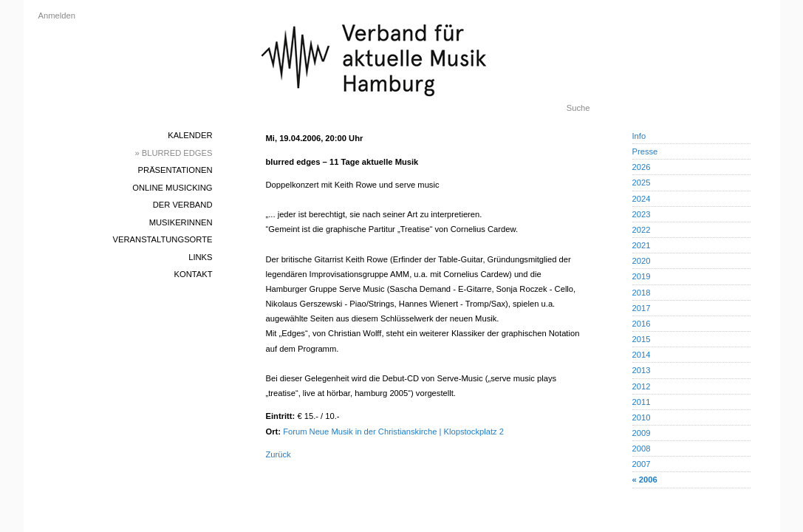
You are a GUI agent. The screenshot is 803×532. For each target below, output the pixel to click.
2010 (642, 417)
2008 (642, 449)
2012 (642, 386)
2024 (642, 199)
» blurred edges (173, 153)
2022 (642, 230)
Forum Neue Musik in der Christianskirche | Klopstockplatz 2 (393, 432)
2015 (642, 339)
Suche (578, 108)
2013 (642, 370)
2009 (642, 433)
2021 (642, 245)
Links (200, 257)
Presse (645, 151)
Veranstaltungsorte (163, 239)
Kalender (190, 135)
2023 (642, 214)
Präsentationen (175, 170)
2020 (642, 261)
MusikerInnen (181, 222)
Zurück (279, 454)
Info (639, 136)
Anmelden (57, 16)
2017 (642, 308)
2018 (642, 293)
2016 (642, 324)
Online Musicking (172, 188)
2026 (642, 167)
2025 (642, 183)
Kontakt (193, 274)
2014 (642, 355)
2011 (642, 402)
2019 (642, 276)
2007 (642, 464)
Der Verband (183, 205)
